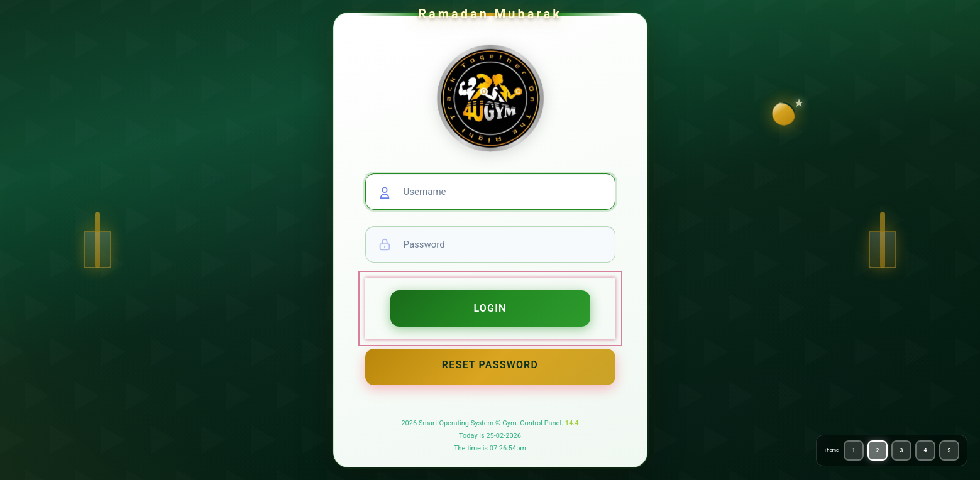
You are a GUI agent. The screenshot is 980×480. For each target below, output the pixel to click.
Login (490, 308)
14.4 (572, 423)
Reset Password (490, 365)
